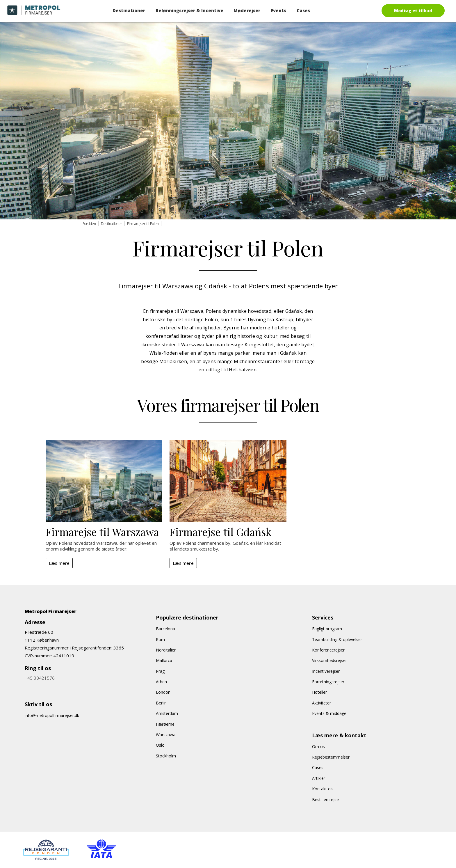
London (163, 692)
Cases (303, 10)
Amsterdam (167, 713)
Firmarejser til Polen (143, 224)
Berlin (161, 703)
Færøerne (165, 724)
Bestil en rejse (325, 799)
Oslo (160, 745)
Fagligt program (327, 629)
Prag (160, 671)
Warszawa (166, 735)
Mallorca (164, 660)
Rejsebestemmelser (331, 757)
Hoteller (319, 692)
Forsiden (89, 224)
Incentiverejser (326, 671)
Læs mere (59, 563)
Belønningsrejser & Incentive (189, 10)
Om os (318, 747)
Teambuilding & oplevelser (337, 639)
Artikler (319, 778)
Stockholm (166, 756)
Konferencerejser (328, 650)
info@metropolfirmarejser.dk (52, 715)
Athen (161, 682)
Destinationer (129, 10)
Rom (160, 639)
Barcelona (165, 629)
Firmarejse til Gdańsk (220, 532)
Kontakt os (322, 789)
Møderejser (247, 10)
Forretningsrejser (328, 682)
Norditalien (166, 650)
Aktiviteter (321, 703)
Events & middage (329, 713)
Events (278, 10)
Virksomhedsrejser (329, 660)
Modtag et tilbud (413, 11)
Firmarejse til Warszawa (102, 532)
